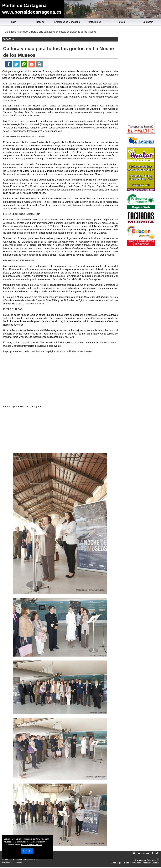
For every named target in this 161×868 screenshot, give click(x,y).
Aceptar (27, 851)
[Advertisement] (60, 431)
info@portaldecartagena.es (14, 862)
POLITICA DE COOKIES (32, 845)
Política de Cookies (151, 863)
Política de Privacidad (132, 863)
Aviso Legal (116, 863)
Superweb (151, 860)
